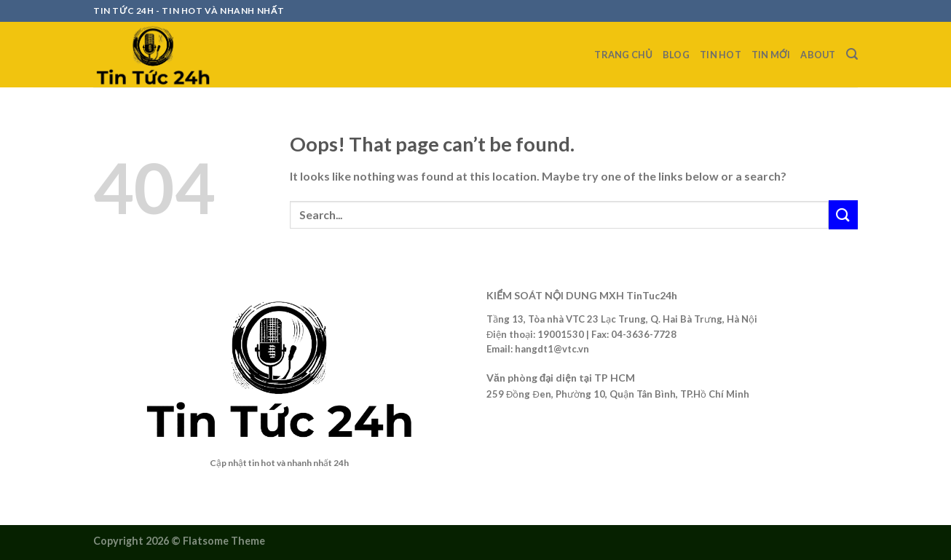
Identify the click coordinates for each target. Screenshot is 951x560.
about (818, 55)
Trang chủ (623, 55)
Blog (676, 55)
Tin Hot (721, 55)
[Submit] (843, 214)
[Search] (852, 54)
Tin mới (771, 55)
